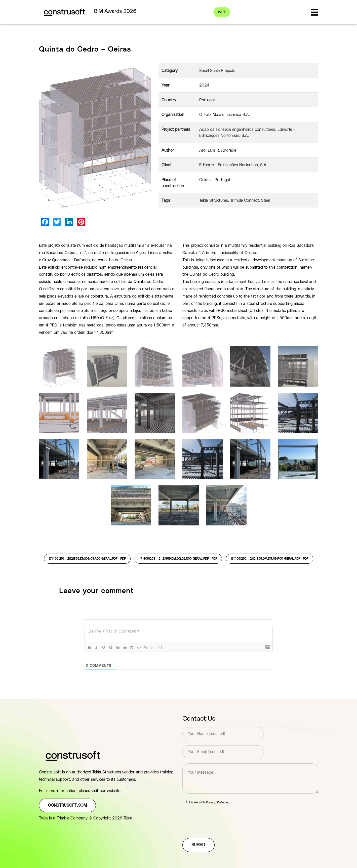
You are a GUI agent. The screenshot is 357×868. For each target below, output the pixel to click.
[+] (160, 647)
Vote (222, 12)
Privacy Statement (218, 802)
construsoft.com (67, 805)
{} (152, 647)
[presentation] (221, 830)
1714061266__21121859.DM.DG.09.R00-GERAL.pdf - (270, 559)
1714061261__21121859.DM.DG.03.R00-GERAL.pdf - (87, 559)
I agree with (210, 802)
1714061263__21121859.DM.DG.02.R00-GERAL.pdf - (178, 559)
